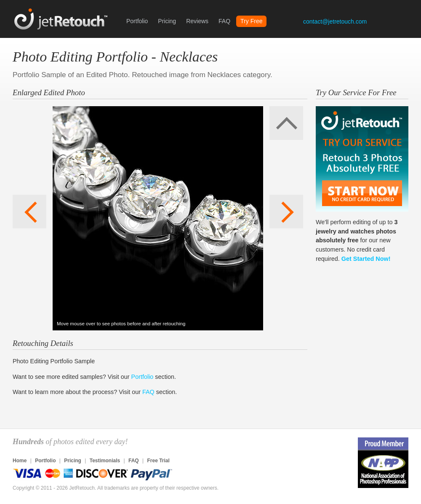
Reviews (197, 21)
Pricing (167, 21)
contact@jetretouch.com (335, 21)
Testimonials (105, 461)
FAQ (224, 21)
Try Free (251, 21)
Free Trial (158, 461)
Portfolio (137, 21)
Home (20, 461)
